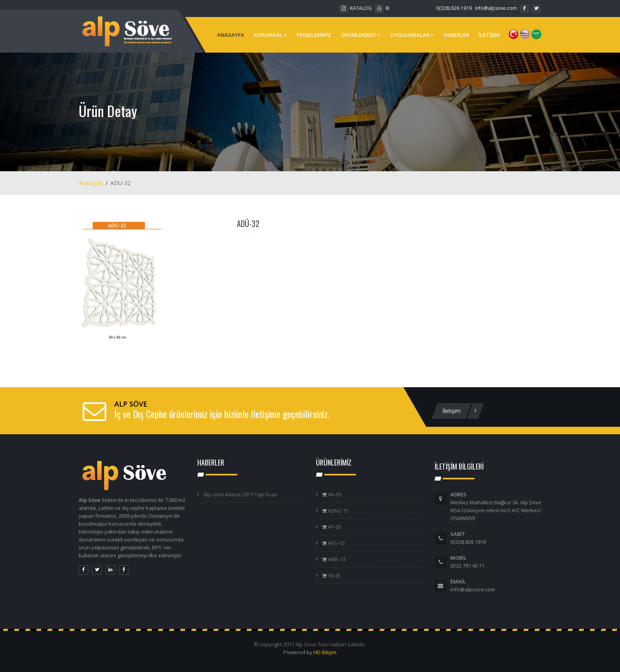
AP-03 (334, 527)
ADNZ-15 (337, 511)
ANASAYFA (231, 35)
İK (382, 8)
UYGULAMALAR (412, 35)
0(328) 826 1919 (454, 8)
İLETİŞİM (489, 35)
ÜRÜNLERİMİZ (361, 35)
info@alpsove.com (496, 8)
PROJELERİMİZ (314, 35)
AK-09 (334, 494)
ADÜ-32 (248, 223)
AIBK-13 (336, 559)
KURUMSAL (270, 35)
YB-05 (334, 575)
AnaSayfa (91, 183)
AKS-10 (336, 543)
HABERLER (456, 35)
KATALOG (355, 8)
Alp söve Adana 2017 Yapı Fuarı (240, 494)
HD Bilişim (325, 652)
